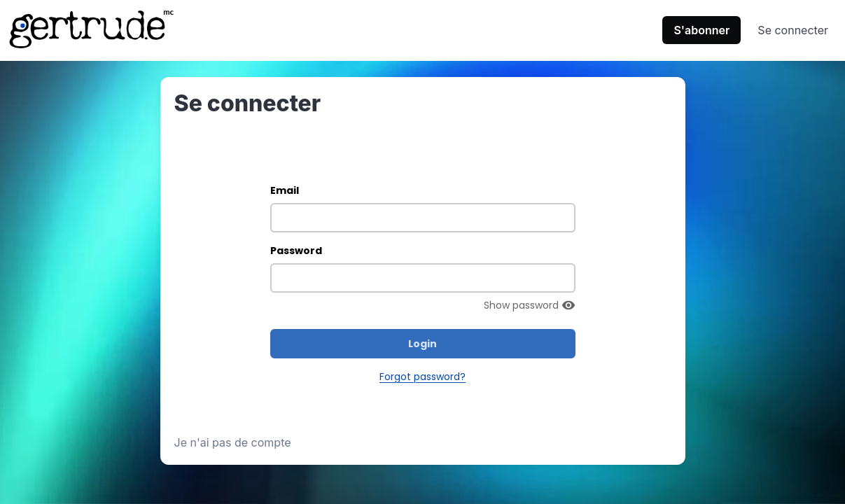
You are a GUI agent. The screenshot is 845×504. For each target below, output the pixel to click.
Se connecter (793, 30)
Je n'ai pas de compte (233, 442)
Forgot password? (422, 377)
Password (296, 251)
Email (285, 190)
